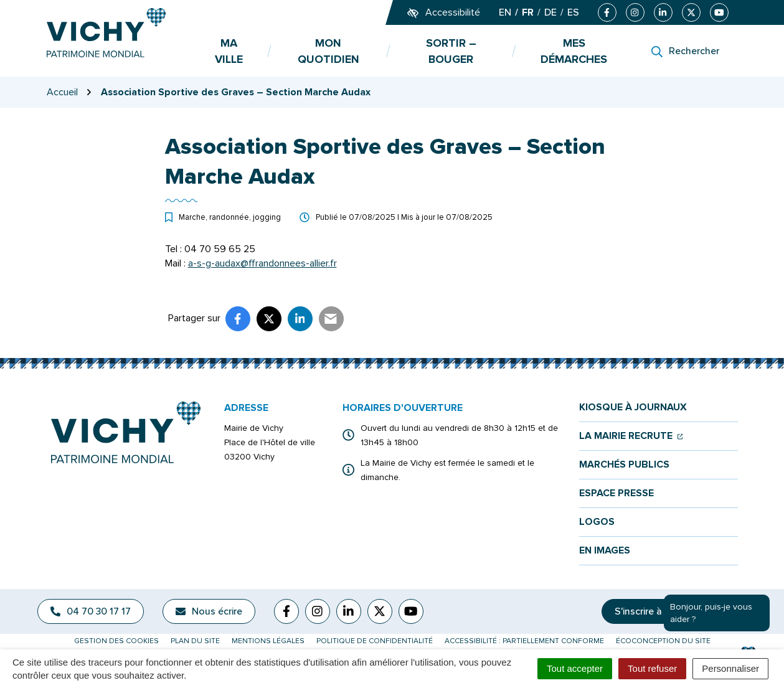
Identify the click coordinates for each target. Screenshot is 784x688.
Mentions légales (268, 641)
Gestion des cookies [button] (116, 641)
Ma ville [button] (229, 51)
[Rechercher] (685, 51)
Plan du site (195, 641)
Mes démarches (574, 51)
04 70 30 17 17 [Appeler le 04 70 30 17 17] (91, 611)
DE (550, 12)
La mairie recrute (631, 436)
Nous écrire (209, 611)
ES (573, 12)
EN (505, 12)
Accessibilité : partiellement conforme (524, 641)
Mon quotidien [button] (328, 51)
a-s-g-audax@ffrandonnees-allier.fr (262, 263)
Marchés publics (624, 465)
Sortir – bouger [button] (451, 51)
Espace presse (616, 493)
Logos (597, 522)
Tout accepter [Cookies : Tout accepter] (575, 668)
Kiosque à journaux (633, 408)
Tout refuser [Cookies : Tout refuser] (652, 668)
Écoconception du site (663, 641)
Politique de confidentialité (375, 641)
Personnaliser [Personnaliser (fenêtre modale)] (730, 668)
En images (605, 551)
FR (528, 12)
